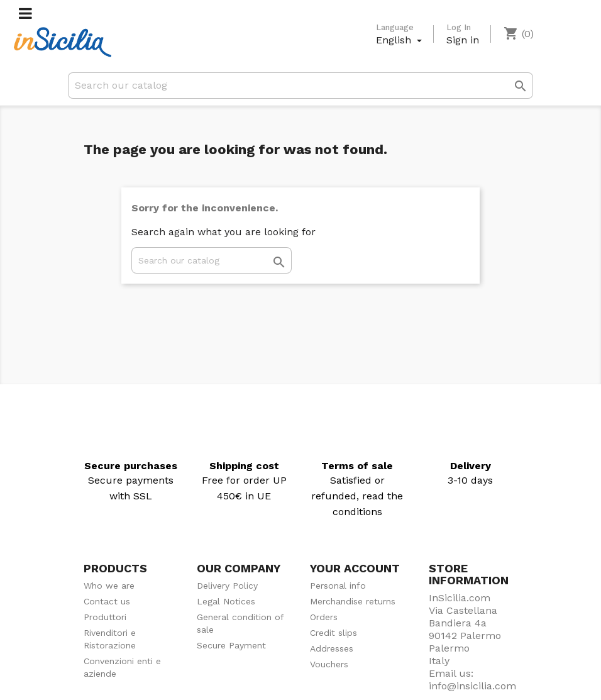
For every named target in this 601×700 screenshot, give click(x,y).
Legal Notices (226, 601)
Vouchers (329, 664)
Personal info (338, 586)
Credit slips (334, 633)
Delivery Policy (227, 586)
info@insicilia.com (472, 686)
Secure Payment (231, 645)
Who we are (109, 586)
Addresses (332, 648)
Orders (324, 617)
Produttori (105, 617)
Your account (355, 568)
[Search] (301, 86)
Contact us (107, 601)
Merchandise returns (353, 601)
